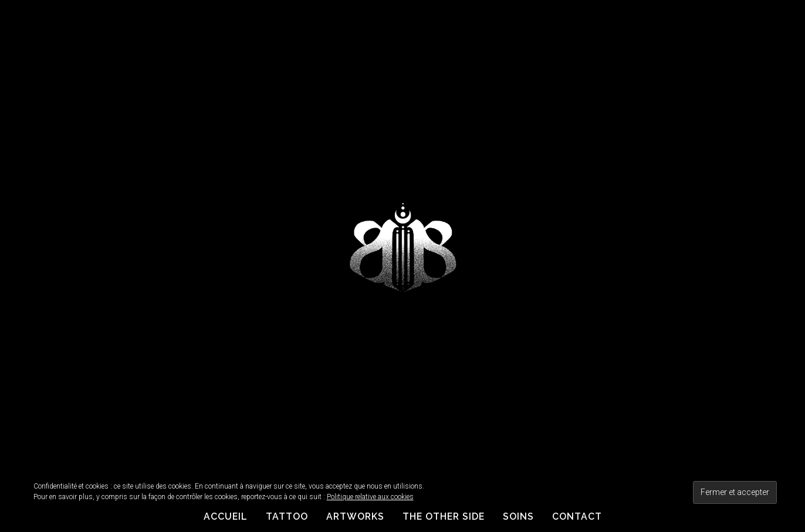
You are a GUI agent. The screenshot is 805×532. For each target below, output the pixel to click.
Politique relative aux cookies (370, 497)
